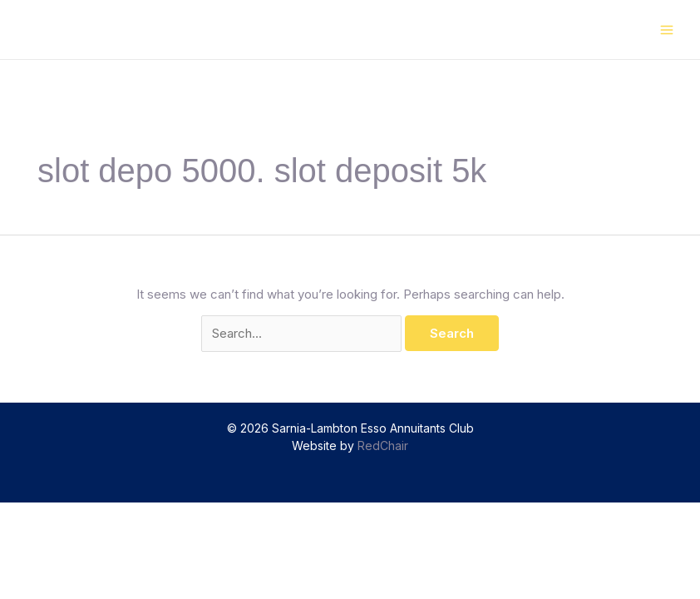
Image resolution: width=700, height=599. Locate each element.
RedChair (383, 446)
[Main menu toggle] (667, 30)
